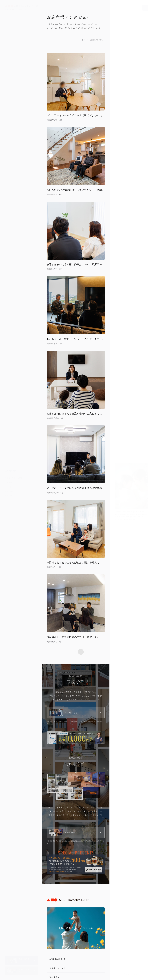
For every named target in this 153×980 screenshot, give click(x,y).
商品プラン (11, 496)
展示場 (9, 482)
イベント (10, 487)
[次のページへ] (81, 652)
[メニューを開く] (145, 8)
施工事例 (10, 491)
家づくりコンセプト (15, 478)
